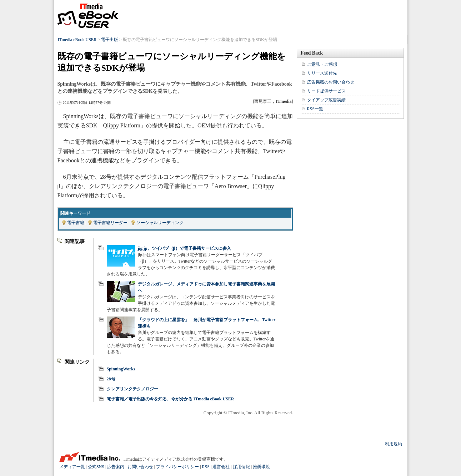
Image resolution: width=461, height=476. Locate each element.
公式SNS (96, 467)
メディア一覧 (72, 467)
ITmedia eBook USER (88, 16)
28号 (111, 379)
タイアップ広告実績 (326, 100)
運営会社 (221, 467)
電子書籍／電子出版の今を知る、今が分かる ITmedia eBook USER (171, 399)
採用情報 (241, 467)
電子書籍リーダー (110, 223)
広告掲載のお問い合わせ (331, 82)
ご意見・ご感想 (322, 64)
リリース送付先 (322, 73)
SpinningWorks (121, 369)
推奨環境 (261, 467)
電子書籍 (76, 223)
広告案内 (116, 467)
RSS (206, 467)
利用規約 (394, 444)
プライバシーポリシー (177, 467)
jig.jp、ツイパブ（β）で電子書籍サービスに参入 (184, 248)
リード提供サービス (326, 91)
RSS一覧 (315, 109)
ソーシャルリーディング (160, 223)
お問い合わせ (140, 467)
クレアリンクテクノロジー (132, 389)
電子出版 (110, 40)
